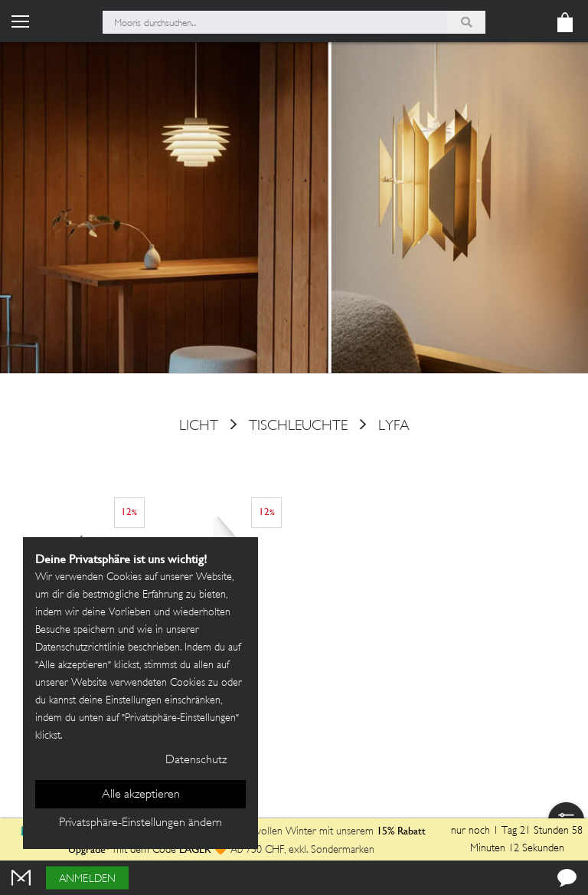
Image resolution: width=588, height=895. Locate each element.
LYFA (394, 426)
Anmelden (87, 879)
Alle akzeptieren (141, 795)
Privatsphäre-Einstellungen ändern (140, 823)
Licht (199, 426)
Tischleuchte (298, 426)
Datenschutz (196, 761)
